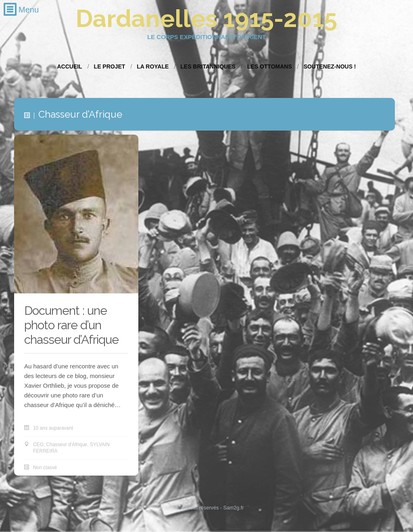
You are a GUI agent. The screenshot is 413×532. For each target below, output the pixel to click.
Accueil (69, 66)
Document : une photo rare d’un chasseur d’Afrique (71, 325)
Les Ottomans (270, 66)
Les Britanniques (208, 66)
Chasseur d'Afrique (67, 445)
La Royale (153, 66)
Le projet (110, 66)
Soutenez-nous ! (330, 66)
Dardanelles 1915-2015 (206, 19)
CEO (38, 445)
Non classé (45, 468)
